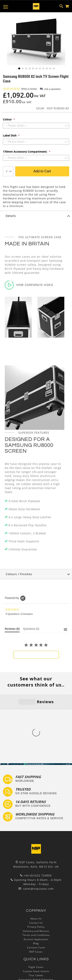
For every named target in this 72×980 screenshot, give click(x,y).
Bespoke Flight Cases (36, 920)
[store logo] (36, 6)
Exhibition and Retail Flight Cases (36, 924)
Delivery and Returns (36, 863)
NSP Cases (36, 883)
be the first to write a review (36, 655)
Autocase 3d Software (36, 932)
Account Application (36, 871)
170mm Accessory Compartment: (25, 152)
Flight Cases (36, 899)
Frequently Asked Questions (36, 911)
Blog (36, 875)
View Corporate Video (29, 285)
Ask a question (52, 89)
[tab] (36, 216)
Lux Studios (36, 928)
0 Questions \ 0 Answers (19, 614)
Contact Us (36, 855)
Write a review (29, 89)
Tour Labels (36, 907)
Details (11, 216)
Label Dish (10, 136)
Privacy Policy (36, 859)
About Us (36, 851)
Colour (8, 119)
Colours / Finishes (19, 574)
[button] (19, 68)
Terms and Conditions (36, 867)
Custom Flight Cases (36, 915)
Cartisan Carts (36, 879)
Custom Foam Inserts (36, 903)
